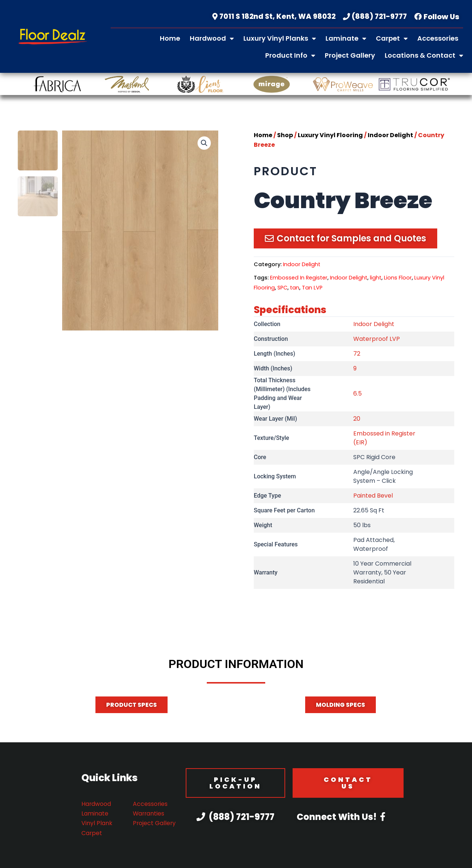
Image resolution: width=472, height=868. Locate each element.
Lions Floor (398, 279)
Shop (285, 136)
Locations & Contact (424, 55)
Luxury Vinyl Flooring (330, 136)
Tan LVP (312, 288)
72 (357, 355)
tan (295, 288)
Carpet (392, 38)
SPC (282, 288)
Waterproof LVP (377, 340)
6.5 (358, 395)
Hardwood (212, 38)
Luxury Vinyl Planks (280, 38)
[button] (204, 144)
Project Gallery (350, 55)
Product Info (290, 55)
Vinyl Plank (97, 823)
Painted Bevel (373, 497)
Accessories (438, 38)
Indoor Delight (390, 136)
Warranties (149, 813)
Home (170, 38)
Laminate (346, 38)
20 (357, 420)
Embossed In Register (299, 279)
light (376, 279)
